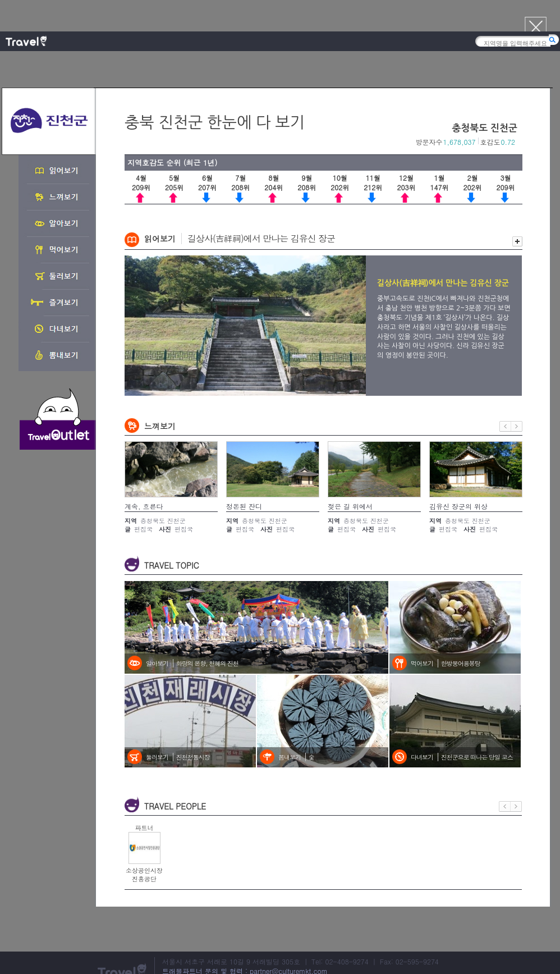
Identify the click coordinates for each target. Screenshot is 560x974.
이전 (505, 426)
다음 (517, 426)
